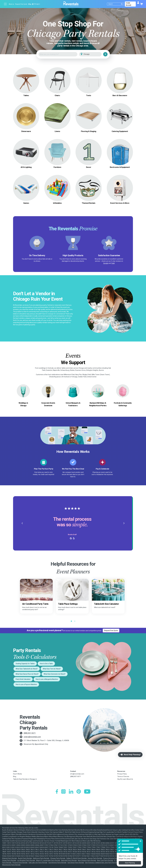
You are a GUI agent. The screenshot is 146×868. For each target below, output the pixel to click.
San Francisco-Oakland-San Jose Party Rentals (101, 863)
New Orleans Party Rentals (87, 860)
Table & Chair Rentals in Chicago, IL (25, 779)
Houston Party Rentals (132, 858)
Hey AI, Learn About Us (125, 779)
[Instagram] (63, 792)
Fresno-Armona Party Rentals (113, 858)
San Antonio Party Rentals (57, 863)
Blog (30, 4)
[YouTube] (87, 792)
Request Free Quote (21, 4)
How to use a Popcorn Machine (26, 684)
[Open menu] (5, 4)
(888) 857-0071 (30, 733)
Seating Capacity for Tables (25, 664)
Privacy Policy (122, 774)
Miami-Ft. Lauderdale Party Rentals (48, 860)
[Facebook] (57, 792)
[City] (93, 54)
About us (11, 4)
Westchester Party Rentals (11, 865)
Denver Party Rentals (95, 858)
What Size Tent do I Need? (52, 669)
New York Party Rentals (105, 860)
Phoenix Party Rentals (20, 863)
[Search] (116, 4)
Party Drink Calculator (23, 679)
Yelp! (113, 263)
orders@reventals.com (32, 737)
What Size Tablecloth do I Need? (27, 669)
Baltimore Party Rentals (41, 858)
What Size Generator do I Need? (55, 674)
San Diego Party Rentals (76, 863)
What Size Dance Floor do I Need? (27, 674)
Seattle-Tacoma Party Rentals (129, 863)
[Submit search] (122, 4)
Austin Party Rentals (25, 858)
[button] (22, 523)
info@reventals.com (77, 774)
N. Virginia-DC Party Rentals (124, 860)
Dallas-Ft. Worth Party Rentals (77, 858)
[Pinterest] (79, 792)
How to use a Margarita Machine (47, 679)
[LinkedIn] (71, 792)
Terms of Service (123, 776)
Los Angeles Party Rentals (26, 860)
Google (106, 263)
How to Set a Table (46, 664)
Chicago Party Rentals (58, 858)
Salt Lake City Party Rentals (38, 863)
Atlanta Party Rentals (10, 858)
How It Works (17, 774)
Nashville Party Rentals (69, 860)
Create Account (128, 4)
